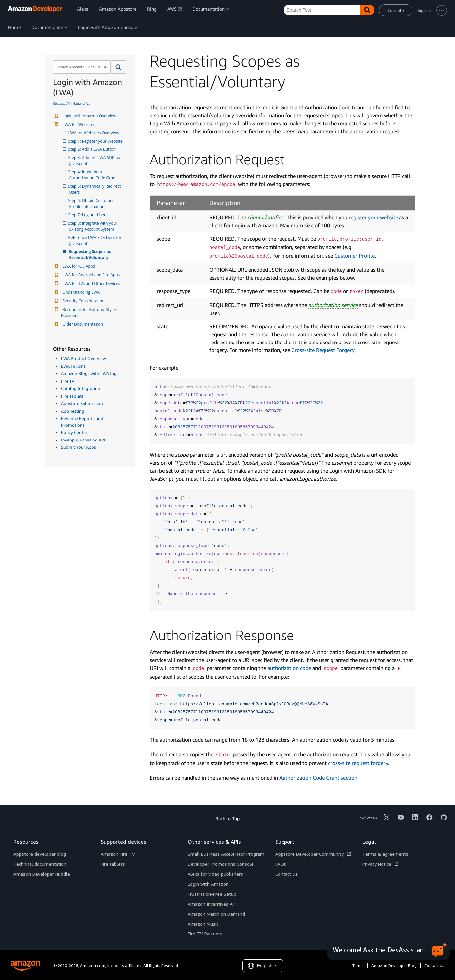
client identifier (265, 217)
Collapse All (62, 103)
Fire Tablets (72, 396)
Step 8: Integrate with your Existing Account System (94, 226)
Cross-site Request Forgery (323, 350)
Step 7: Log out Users (89, 215)
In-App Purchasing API (83, 440)
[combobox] (81, 67)
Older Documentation (82, 324)
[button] (118, 67)
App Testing (73, 411)
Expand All (82, 103)
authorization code (289, 668)
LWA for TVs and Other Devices (91, 284)
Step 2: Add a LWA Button (93, 149)
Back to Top (227, 818)
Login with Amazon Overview (89, 116)
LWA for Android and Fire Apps (91, 275)
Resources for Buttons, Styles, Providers (90, 312)
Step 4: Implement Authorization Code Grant (93, 175)
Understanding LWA (80, 292)
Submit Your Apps (79, 447)
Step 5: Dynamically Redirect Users (96, 189)
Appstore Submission (82, 403)
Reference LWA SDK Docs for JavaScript (96, 240)
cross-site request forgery (358, 763)
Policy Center (74, 432)
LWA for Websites (78, 124)
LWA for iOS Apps (78, 266)
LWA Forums (73, 366)
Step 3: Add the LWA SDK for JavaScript (96, 161)
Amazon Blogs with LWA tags (90, 373)
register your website (373, 217)
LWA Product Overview (84, 358)
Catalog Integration (81, 388)
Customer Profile (354, 256)
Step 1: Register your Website (96, 141)
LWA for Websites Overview (94, 133)
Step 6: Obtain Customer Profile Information (92, 203)
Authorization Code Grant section (318, 778)
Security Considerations (84, 301)
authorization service (333, 305)
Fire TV (68, 381)
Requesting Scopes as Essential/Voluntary (91, 255)
